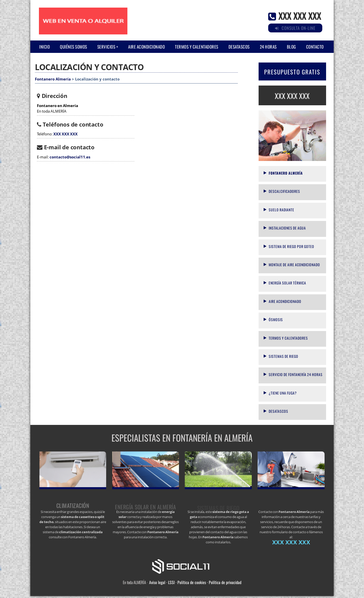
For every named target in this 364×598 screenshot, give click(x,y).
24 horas (268, 47)
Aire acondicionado (146, 47)
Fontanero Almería (53, 79)
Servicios (106, 47)
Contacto (315, 47)
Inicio (44, 47)
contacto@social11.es (70, 157)
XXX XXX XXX (300, 16)
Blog (291, 47)
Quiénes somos (74, 47)
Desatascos (239, 47)
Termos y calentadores (197, 47)
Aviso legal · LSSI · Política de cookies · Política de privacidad (195, 582)
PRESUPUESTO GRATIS (292, 72)
